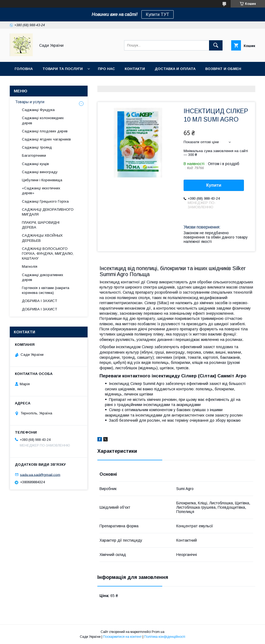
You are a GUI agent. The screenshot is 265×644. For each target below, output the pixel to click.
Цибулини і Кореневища (42, 180)
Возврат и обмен (223, 69)
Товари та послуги (63, 69)
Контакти (135, 69)
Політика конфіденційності (165, 637)
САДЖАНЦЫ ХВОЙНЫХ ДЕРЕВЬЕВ (42, 238)
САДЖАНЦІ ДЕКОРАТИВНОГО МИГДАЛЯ (48, 212)
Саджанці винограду (40, 172)
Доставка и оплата (175, 69)
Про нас (106, 69)
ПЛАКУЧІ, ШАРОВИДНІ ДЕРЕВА (41, 225)
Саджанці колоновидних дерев (43, 120)
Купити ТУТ (158, 14)
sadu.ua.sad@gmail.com (40, 474)
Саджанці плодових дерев (45, 131)
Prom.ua (158, 632)
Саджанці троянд (37, 147)
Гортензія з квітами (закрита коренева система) (46, 290)
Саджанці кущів (35, 164)
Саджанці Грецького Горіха (45, 201)
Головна (24, 69)
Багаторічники (34, 155)
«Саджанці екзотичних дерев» (41, 191)
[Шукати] (216, 45)
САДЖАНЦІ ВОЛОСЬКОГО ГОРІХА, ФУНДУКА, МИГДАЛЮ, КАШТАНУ (48, 254)
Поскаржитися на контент (122, 637)
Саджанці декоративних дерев (43, 277)
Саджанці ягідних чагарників (46, 139)
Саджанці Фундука (38, 110)
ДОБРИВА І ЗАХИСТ (39, 301)
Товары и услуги (30, 102)
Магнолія (30, 266)
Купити (214, 185)
